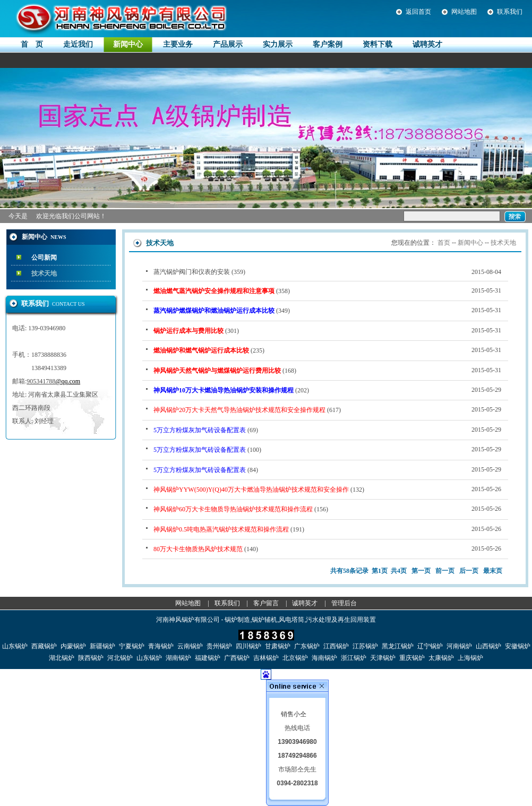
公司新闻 (44, 258)
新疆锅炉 (102, 646)
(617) (327, 409)
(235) (327, 350)
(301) (327, 330)
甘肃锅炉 (278, 646)
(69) (327, 430)
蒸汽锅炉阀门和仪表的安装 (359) (327, 272)
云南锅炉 (190, 646)
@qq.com (68, 381)
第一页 (421, 571)
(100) (327, 449)
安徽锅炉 (518, 646)
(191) (327, 529)
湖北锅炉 (62, 658)
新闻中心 (470, 243)
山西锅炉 (488, 646)
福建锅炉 (208, 658)
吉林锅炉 (266, 658)
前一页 (445, 571)
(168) (327, 370)
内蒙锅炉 (73, 646)
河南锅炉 (459, 646)
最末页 (493, 571)
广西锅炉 (237, 658)
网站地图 (464, 12)
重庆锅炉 (412, 658)
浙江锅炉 (354, 658)
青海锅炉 (161, 646)
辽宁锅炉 (430, 646)
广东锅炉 (307, 646)
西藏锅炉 (44, 646)
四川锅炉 (248, 646)
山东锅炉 (15, 646)
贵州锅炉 (219, 646)
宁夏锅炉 (132, 646)
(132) (327, 489)
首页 (444, 243)
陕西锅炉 (91, 658)
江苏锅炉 (365, 646)
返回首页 (418, 12)
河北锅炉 (120, 658)
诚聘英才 (305, 603)
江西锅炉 (336, 646)
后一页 (469, 571)
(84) (327, 469)
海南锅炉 (324, 658)
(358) (327, 290)
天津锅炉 (383, 658)
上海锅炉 (470, 658)
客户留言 (266, 603)
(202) (327, 390)
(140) (327, 548)
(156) (327, 509)
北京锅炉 (295, 658)
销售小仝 (294, 714)
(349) (327, 310)
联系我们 (510, 12)
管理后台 (344, 603)
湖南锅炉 (178, 658)
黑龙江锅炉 (398, 646)
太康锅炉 (441, 658)
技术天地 (44, 273)
